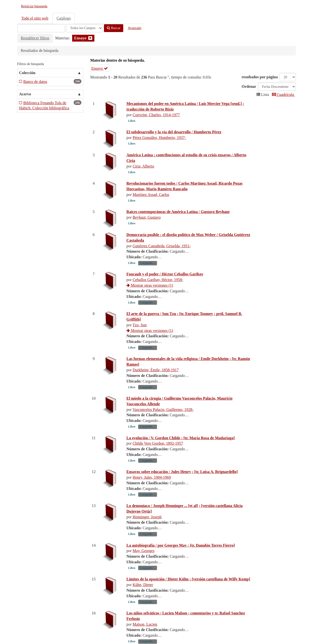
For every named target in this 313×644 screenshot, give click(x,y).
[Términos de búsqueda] (41, 28)
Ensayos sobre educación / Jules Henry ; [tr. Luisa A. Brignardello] (182, 472)
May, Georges (143, 551)
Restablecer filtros (35, 38)
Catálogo (64, 18)
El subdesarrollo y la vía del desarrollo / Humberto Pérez (174, 132)
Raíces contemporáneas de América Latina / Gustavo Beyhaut (178, 212)
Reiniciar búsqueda (34, 6)
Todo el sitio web (35, 18)
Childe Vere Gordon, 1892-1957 (158, 443)
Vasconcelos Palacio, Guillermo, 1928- (163, 410)
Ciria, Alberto (143, 166)
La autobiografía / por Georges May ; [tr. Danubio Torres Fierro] (181, 545)
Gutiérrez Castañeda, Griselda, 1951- (162, 246)
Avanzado (134, 28)
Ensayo (100, 68)
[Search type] (84, 28)
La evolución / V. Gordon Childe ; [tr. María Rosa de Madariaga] (181, 438)
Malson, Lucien (145, 624)
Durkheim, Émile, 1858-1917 (156, 370)
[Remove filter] (90, 38)
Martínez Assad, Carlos (151, 195)
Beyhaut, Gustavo (147, 217)
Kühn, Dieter (143, 585)
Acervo (25, 94)
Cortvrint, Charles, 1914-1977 (156, 115)
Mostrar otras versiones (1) (150, 285)
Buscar (114, 28)
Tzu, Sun (140, 325)
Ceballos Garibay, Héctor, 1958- (158, 280)
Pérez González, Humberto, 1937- (159, 138)
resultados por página (260, 77)
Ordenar (249, 86)
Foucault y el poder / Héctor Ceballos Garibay (165, 274)
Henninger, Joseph (147, 517)
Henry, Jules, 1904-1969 (152, 477)
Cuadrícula (283, 95)
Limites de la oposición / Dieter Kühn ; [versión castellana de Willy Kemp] (188, 579)
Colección (27, 73)
